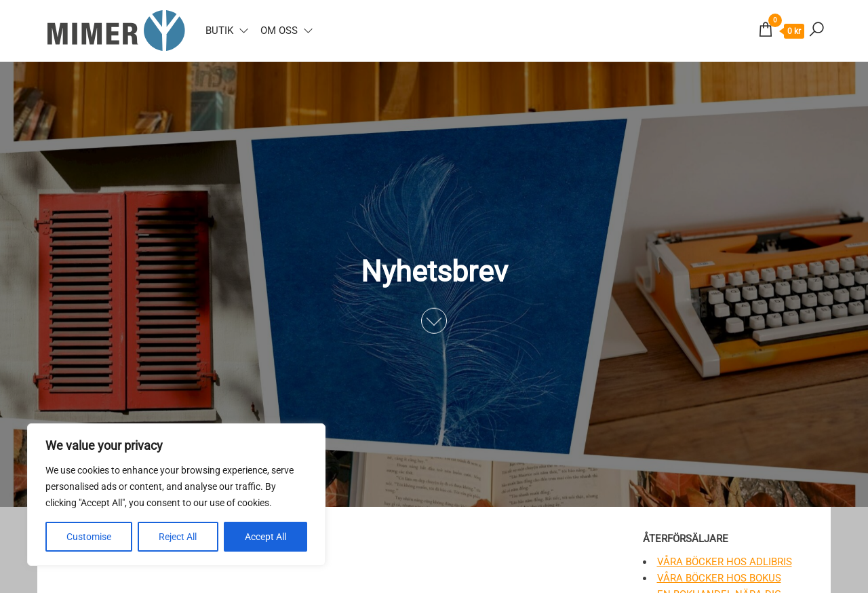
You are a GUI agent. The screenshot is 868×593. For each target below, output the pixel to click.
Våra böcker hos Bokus (719, 578)
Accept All (265, 537)
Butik (219, 31)
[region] (176, 495)
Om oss (279, 31)
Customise (89, 537)
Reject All (178, 537)
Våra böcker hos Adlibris (725, 562)
